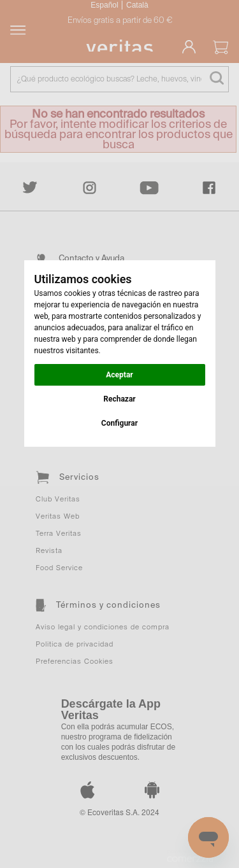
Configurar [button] (119, 423)
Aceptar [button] (119, 375)
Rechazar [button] (119, 399)
